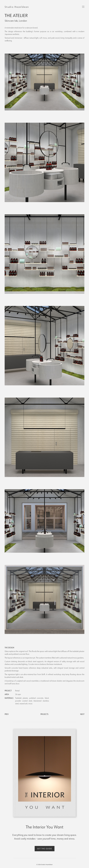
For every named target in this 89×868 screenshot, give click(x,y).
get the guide (45, 849)
